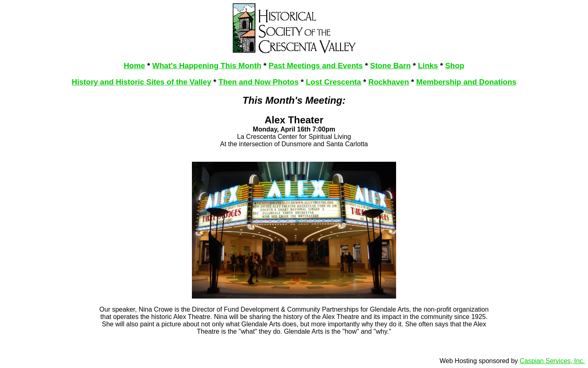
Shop (455, 66)
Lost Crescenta (333, 82)
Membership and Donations (466, 82)
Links (428, 66)
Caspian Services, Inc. (552, 361)
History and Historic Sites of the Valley (141, 82)
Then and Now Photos (258, 82)
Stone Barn (390, 66)
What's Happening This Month (207, 66)
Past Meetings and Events (316, 66)
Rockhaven (389, 82)
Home (134, 66)
